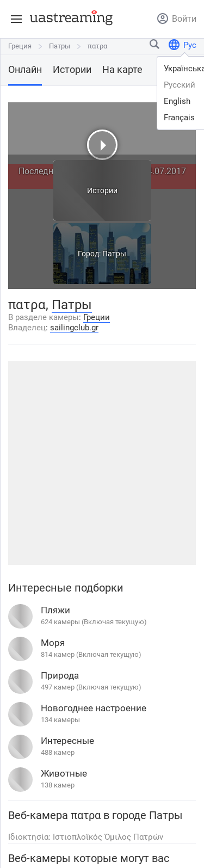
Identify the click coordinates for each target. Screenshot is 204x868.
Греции (97, 317)
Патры (60, 46)
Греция (20, 46)
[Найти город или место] (155, 47)
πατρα (97, 46)
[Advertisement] (102, 463)
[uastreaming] (69, 17)
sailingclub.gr (74, 328)
